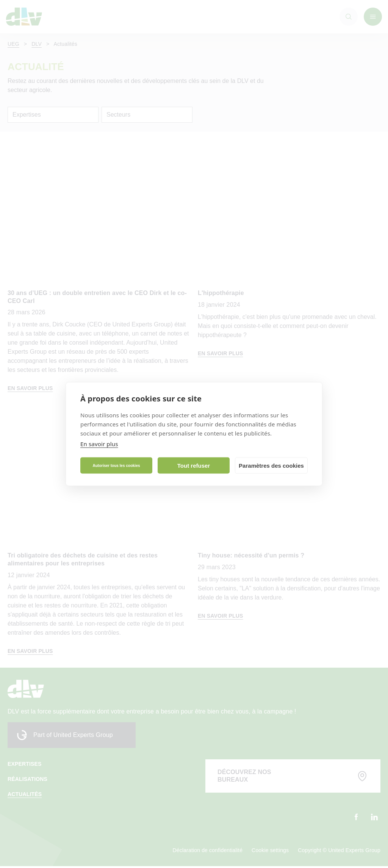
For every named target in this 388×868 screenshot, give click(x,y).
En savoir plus (99, 444)
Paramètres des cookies (271, 465)
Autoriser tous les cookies (116, 465)
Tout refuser (194, 465)
